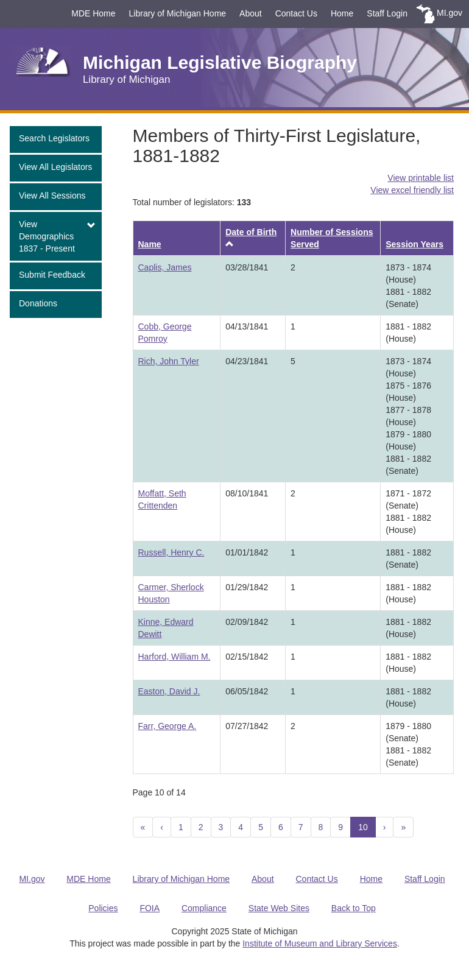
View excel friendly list (412, 190)
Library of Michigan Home (178, 13)
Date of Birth (251, 232)
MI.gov (450, 13)
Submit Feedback (52, 275)
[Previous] (162, 827)
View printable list (421, 178)
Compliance (204, 908)
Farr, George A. (167, 726)
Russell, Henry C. (171, 552)
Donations (38, 303)
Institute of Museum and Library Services (320, 943)
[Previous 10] (143, 827)
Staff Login (387, 13)
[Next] (385, 827)
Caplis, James (165, 267)
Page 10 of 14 (159, 792)
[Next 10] (403, 827)
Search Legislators (54, 138)
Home (342, 13)
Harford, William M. (175, 657)
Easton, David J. (169, 691)
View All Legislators (55, 167)
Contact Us (296, 13)
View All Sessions (52, 196)
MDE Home (93, 13)
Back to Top (354, 908)
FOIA (150, 908)
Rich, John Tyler (169, 361)
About (251, 13)
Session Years (414, 244)
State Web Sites (279, 908)
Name (150, 244)
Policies (103, 908)
